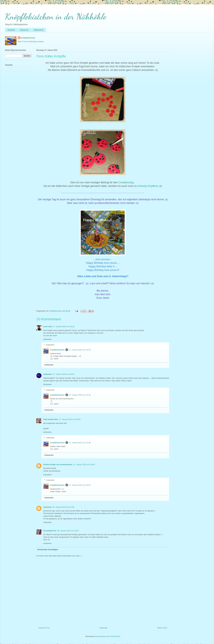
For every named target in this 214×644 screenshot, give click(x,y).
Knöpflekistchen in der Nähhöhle (56, 16)
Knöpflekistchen (28, 38)
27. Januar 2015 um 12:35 (80, 395)
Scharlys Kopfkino (148, 186)
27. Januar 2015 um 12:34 (80, 350)
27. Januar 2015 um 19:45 (84, 464)
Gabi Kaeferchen (51, 419)
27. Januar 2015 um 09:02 (64, 374)
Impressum (24, 30)
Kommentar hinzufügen (48, 549)
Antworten (47, 339)
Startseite (11, 30)
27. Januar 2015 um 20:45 (80, 485)
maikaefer (48, 374)
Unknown (47, 507)
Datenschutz (39, 30)
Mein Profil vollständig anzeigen (31, 41)
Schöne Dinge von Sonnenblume (58, 464)
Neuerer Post (44, 628)
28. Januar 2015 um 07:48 (63, 507)
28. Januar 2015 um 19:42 (68, 531)
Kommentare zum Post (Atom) (108, 636)
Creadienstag (126, 182)
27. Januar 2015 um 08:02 (64, 326)
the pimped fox (50, 531)
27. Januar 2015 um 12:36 (80, 443)
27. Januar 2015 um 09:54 (70, 419)
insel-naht (48, 326)
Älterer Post (162, 628)
